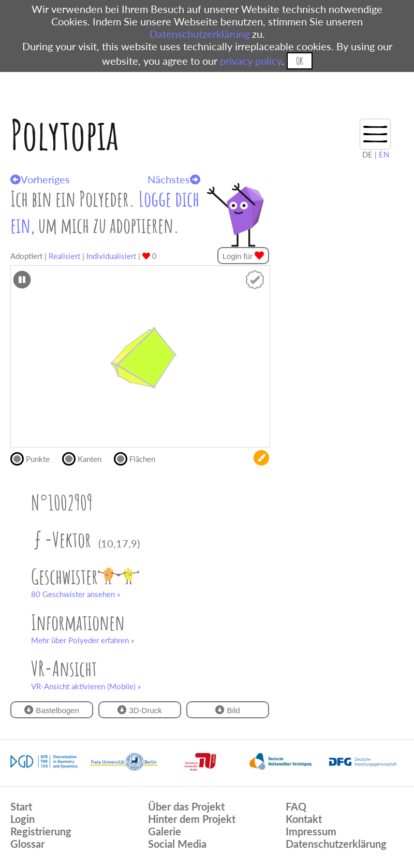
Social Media (177, 844)
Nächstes (174, 179)
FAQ (296, 806)
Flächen (139, 458)
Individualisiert (111, 256)
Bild (227, 710)
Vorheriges (40, 179)
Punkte (34, 458)
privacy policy (251, 61)
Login (23, 819)
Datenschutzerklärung (199, 34)
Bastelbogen (52, 710)
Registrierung (41, 831)
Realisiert (64, 256)
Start (21, 806)
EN (384, 154)
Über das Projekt (186, 806)
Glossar (27, 844)
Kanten (86, 458)
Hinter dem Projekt (192, 819)
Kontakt (304, 819)
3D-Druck (140, 710)
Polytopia (64, 134)
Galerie (165, 831)
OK (299, 61)
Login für (243, 256)
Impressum (311, 831)
